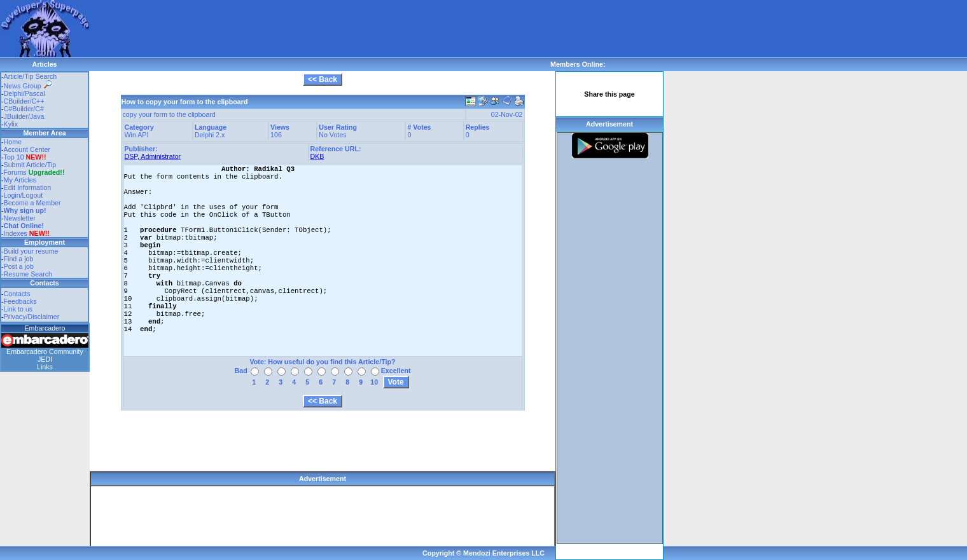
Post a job (19, 266)
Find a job (19, 259)
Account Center (27, 149)
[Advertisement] (321, 29)
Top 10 (14, 157)
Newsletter (20, 218)
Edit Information (28, 188)
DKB (317, 156)
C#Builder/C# (24, 109)
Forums (34, 172)
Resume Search (28, 274)
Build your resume (31, 251)
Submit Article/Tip (30, 165)
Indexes (16, 233)
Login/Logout (24, 195)
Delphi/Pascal (24, 93)
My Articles (20, 180)
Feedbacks (20, 301)
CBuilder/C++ (24, 101)
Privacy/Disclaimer (32, 317)
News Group (28, 86)
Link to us (18, 309)
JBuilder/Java (24, 116)
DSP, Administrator (153, 156)
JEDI (45, 359)
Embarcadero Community (45, 352)
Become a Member (32, 203)
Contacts (17, 294)
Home (13, 142)
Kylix (11, 124)
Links (45, 367)
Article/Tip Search (31, 76)
